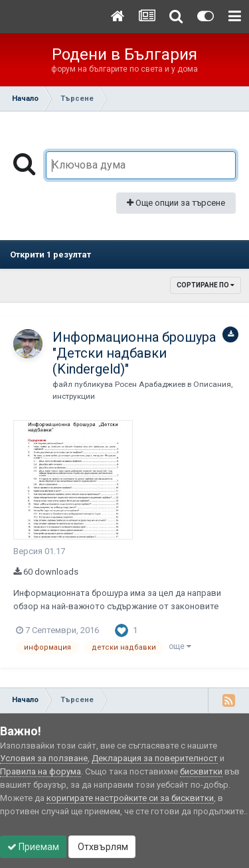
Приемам (33, 847)
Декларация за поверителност (155, 758)
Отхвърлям (102, 847)
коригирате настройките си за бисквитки (130, 798)
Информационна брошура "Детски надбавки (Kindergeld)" (134, 353)
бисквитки (201, 771)
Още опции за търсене (176, 203)
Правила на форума (41, 771)
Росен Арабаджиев (150, 384)
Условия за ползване (44, 758)
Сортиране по (206, 285)
